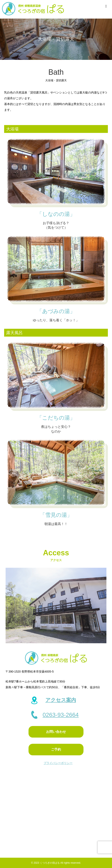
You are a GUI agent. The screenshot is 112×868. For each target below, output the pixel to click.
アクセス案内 (61, 700)
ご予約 (56, 749)
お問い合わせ (56, 732)
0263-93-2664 (61, 715)
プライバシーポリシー (58, 763)
